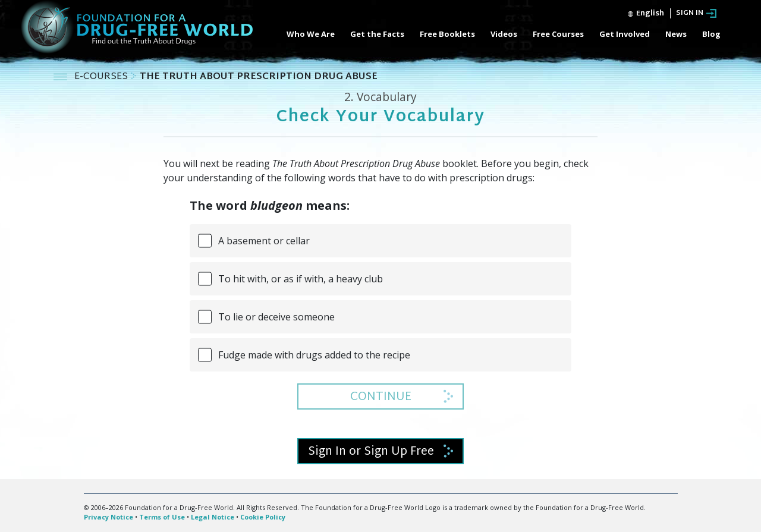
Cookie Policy (263, 517)
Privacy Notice (109, 517)
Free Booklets (447, 34)
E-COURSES (102, 77)
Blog (711, 34)
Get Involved (625, 34)
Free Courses (558, 34)
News (676, 34)
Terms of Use (162, 517)
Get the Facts (377, 34)
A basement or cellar (264, 241)
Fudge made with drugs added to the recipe (314, 355)
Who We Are (311, 34)
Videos (504, 34)
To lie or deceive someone (276, 317)
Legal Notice (213, 517)
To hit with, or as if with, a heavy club (301, 279)
